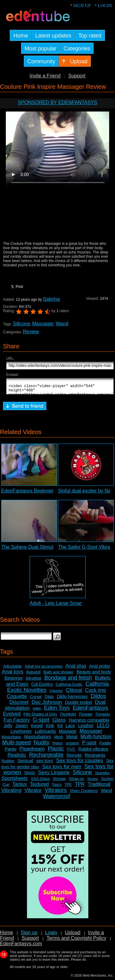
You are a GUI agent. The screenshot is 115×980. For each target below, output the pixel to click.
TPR (80, 787)
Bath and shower (59, 675)
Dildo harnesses (72, 699)
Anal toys (13, 674)
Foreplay (103, 717)
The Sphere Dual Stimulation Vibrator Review (51, 550)
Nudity (42, 745)
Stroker (92, 782)
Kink (50, 728)
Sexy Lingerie (54, 775)
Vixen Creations (84, 793)
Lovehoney (21, 734)
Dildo (49, 699)
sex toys (45, 763)
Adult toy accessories (44, 669)
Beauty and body (94, 674)
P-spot (89, 745)
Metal (72, 739)
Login (105, 6)
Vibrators (56, 793)
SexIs (30, 775)
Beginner (13, 681)
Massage (68, 734)
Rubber (8, 764)
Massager (43, 324)
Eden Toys (57, 711)
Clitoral (74, 693)
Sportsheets (15, 781)
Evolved (12, 717)
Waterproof (56, 799)
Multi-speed (16, 745)
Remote (74, 758)
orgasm (72, 746)
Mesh (58, 740)
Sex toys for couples (80, 763)
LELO (103, 728)
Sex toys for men (62, 769)
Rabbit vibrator (94, 752)
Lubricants (45, 734)
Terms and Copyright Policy (77, 941)
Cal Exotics (42, 687)
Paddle (105, 746)
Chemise (56, 693)
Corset (36, 699)
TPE (68, 787)
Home (7, 935)
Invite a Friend (45, 76)
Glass (59, 723)
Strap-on (77, 781)
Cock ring (96, 693)
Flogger (86, 717)
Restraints (95, 758)
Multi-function (96, 739)
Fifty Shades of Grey (40, 717)
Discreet (19, 705)
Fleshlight (68, 717)
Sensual (25, 763)
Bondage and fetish (68, 680)
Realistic (17, 758)
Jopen (22, 728)
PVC (71, 752)
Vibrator (33, 793)
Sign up (82, 6)
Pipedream (32, 752)
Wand (62, 324)
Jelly (8, 728)
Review (31, 332)
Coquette (17, 699)
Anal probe (99, 669)
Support (77, 76)
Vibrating (11, 793)
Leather (86, 728)
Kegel (37, 728)
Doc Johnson (47, 705)
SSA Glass (40, 781)
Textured (39, 787)
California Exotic (69, 687)
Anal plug (76, 669)
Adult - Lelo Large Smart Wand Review (72, 606)
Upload (73, 935)
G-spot (41, 723)
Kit (60, 728)
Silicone (21, 324)
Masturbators (38, 739)
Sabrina (51, 299)
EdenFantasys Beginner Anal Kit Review (45, 494)
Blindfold (33, 681)
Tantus (19, 787)
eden (37, 711)
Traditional (99, 787)
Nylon (57, 746)
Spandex (102, 776)
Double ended (78, 705)
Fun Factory (16, 723)
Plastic (56, 751)
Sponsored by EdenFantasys (57, 102)
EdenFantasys (91, 711)
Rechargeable (46, 758)
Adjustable (12, 669)
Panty (10, 752)
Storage (59, 782)
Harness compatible (89, 723)
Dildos (98, 699)
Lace (70, 728)
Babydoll (33, 675)
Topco (57, 787)
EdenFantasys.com (21, 946)
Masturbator (11, 740)
